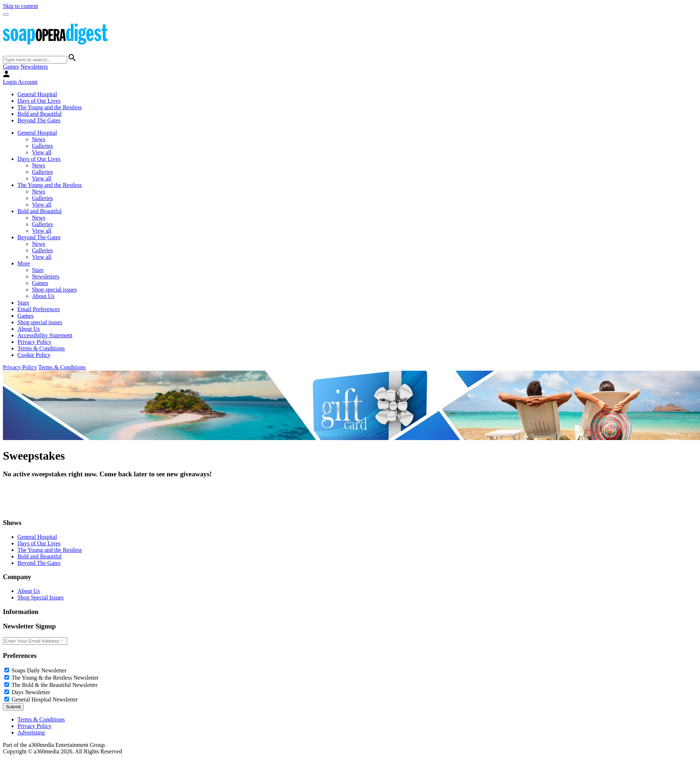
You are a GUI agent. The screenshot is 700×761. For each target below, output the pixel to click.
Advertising (31, 732)
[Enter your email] (35, 641)
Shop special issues (54, 290)
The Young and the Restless (50, 107)
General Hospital (37, 94)
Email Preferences (39, 309)
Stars (38, 270)
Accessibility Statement (45, 335)
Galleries (42, 146)
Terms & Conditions (41, 348)
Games (11, 67)
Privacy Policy (34, 342)
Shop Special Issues (40, 597)
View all (42, 152)
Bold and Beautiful (40, 114)
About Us (43, 296)
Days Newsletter (31, 692)
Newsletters (34, 67)
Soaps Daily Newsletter (39, 670)
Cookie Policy (34, 355)
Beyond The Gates (39, 120)
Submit (13, 707)
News (38, 139)
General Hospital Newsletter (45, 699)
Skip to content (21, 6)
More (24, 263)
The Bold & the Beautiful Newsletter (55, 685)
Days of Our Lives (39, 101)
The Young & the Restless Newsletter (55, 678)
